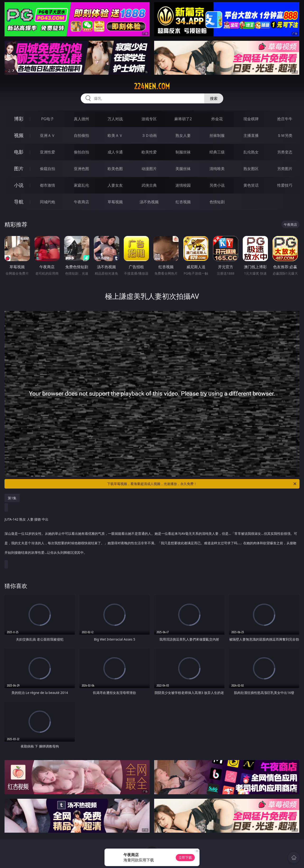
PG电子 (47, 119)
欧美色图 (115, 169)
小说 (19, 185)
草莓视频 (115, 202)
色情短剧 (217, 202)
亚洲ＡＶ (47, 135)
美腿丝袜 (183, 169)
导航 (19, 202)
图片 (19, 169)
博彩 (19, 119)
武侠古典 (149, 185)
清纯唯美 (217, 169)
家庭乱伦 (81, 185)
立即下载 (185, 857)
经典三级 (217, 152)
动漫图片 (149, 169)
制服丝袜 (183, 152)
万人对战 (115, 119)
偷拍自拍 (81, 152)
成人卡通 (115, 152)
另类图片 (285, 169)
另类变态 (285, 152)
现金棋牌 (251, 119)
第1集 (12, 498)
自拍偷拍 (81, 135)
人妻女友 (115, 185)
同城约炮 (47, 202)
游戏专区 (149, 119)
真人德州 (81, 119)
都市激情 (47, 185)
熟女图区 (251, 169)
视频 (19, 135)
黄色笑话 (251, 185)
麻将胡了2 (183, 119)
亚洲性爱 (47, 152)
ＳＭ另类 (285, 135)
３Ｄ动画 (149, 135)
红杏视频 (183, 202)
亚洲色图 (81, 169)
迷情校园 (183, 185)
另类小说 (217, 185)
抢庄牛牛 (285, 119)
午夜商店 (81, 202)
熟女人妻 (183, 135)
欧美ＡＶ (115, 135)
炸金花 (217, 119)
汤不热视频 (149, 202)
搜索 (214, 98)
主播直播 (251, 135)
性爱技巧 (285, 185)
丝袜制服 (217, 135)
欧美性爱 (149, 152)
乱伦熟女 (251, 152)
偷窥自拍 (47, 169)
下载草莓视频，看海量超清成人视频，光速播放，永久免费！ (202, 484)
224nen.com (152, 86)
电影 (19, 152)
